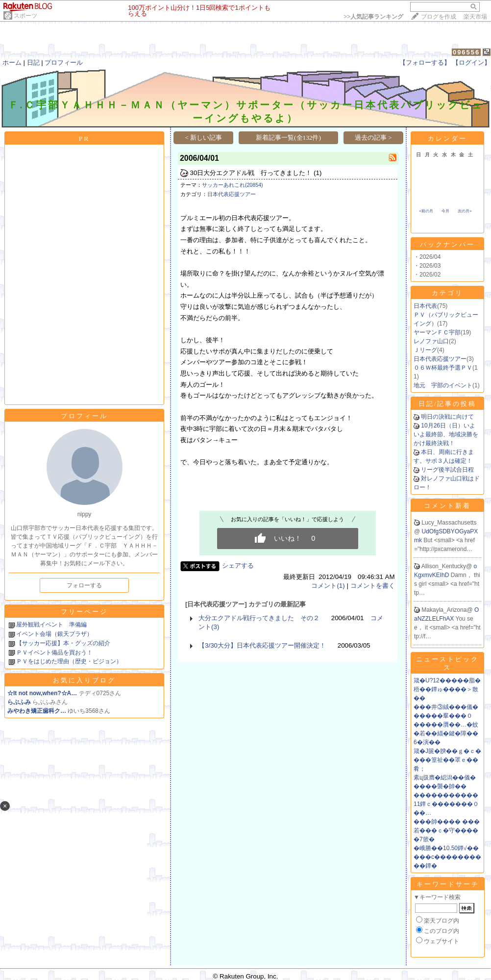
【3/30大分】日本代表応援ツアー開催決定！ (262, 645)
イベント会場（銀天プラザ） (54, 634)
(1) (318, 173)
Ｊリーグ (425, 350)
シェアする (238, 565)
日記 (33, 63)
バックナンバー (447, 244)
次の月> (465, 211)
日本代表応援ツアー (232, 194)
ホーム (12, 63)
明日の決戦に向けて (447, 417)
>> (373, 17)
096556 (466, 52)
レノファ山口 (431, 341)
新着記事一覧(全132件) (288, 138)
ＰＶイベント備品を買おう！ (54, 653)
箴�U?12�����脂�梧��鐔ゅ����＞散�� (447, 689)
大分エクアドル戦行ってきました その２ (259, 618)
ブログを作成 (439, 17)
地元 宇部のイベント (443, 385)
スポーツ (25, 16)
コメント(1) (328, 586)
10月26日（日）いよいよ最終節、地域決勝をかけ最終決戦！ (446, 434)
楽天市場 (475, 17)
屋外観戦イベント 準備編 (51, 625)
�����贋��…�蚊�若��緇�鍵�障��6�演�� (446, 733)
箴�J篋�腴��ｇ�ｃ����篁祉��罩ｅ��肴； (447, 760)
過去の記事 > (373, 138)
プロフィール (64, 63)
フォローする (84, 585)
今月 (445, 211)
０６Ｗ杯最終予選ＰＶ (443, 368)
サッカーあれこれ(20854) (233, 185)
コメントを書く (373, 586)
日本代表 (425, 306)
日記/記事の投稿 (448, 404)
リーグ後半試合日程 (447, 470)
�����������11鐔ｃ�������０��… (446, 804)
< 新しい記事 (203, 138)
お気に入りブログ (84, 680)
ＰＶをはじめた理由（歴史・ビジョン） (69, 661)
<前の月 (426, 211)
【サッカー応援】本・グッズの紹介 (63, 643)
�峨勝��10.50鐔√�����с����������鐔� (447, 857)
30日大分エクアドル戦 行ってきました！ (251, 173)
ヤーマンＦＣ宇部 (437, 332)
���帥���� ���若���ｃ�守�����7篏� (447, 830)
